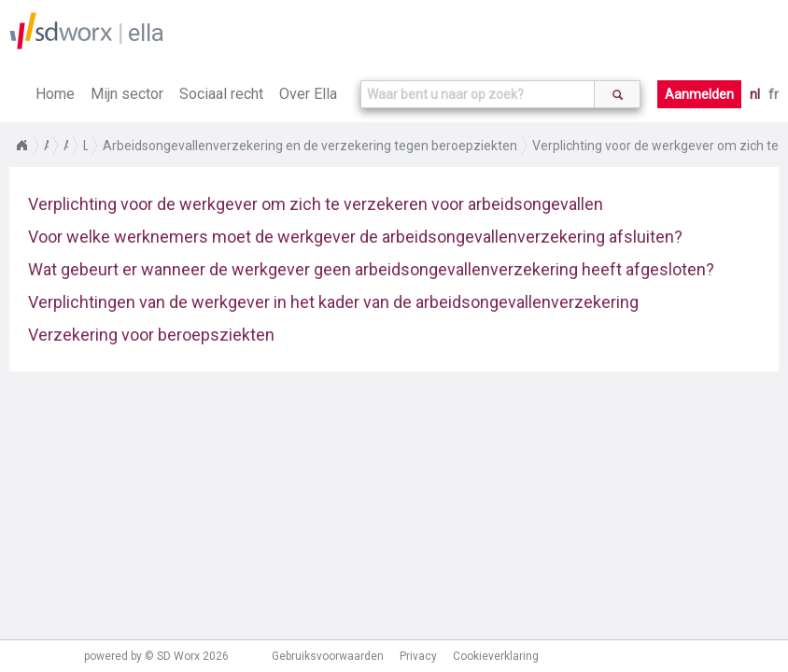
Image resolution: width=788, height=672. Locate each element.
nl (755, 94)
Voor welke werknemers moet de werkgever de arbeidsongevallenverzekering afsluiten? (355, 237)
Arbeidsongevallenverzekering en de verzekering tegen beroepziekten (310, 146)
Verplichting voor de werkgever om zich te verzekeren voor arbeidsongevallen (316, 204)
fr (774, 94)
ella (146, 33)
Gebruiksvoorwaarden (328, 656)
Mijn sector (127, 94)
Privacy (418, 656)
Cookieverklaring (496, 656)
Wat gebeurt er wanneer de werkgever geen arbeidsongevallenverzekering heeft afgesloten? (371, 269)
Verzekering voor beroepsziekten (151, 335)
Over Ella (308, 94)
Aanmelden (699, 94)
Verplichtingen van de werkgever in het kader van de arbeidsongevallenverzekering (333, 302)
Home (55, 94)
